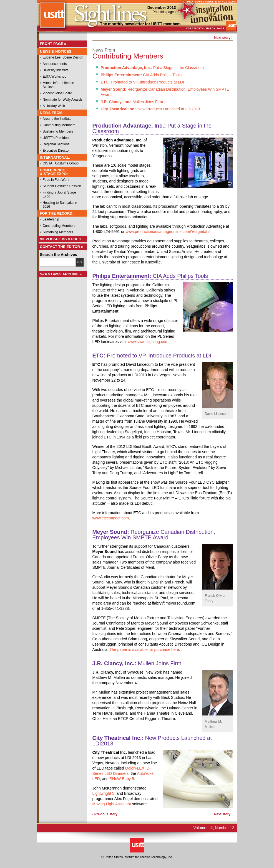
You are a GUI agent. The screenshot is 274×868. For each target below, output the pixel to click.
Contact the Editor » (62, 247)
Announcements (55, 64)
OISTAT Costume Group (61, 163)
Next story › (223, 38)
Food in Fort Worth (57, 180)
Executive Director (56, 151)
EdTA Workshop (55, 77)
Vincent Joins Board (58, 93)
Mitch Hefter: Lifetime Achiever (58, 85)
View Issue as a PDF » (61, 239)
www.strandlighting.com (148, 342)
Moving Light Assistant (112, 804)
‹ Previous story (105, 814)
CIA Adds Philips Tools (141, 75)
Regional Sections (56, 144)
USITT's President (56, 138)
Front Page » (53, 44)
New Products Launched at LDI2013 (150, 109)
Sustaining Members (58, 131)
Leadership (51, 219)
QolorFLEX (135, 768)
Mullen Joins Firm (132, 102)
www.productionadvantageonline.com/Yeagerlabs (168, 232)
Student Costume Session (62, 186)
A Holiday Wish (54, 106)
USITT (52, 18)
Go (80, 262)
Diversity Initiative (56, 70)
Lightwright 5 (103, 793)
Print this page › (164, 12)
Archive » (61, 274)
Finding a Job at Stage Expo (59, 194)
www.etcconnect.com (111, 518)
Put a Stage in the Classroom (152, 68)
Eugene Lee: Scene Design (63, 57)
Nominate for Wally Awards (63, 100)
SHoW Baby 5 (122, 779)
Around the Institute (57, 119)
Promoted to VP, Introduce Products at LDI (142, 82)
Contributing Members (59, 125)
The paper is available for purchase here (144, 649)
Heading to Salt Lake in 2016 (60, 205)
